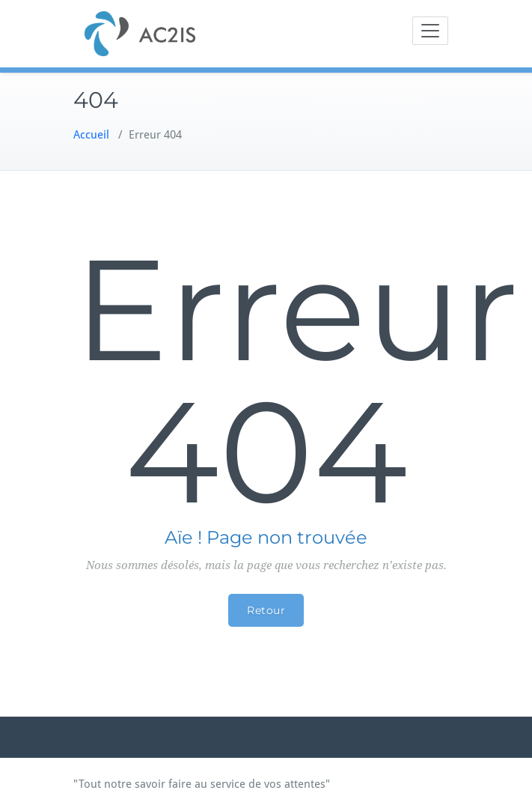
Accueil (91, 135)
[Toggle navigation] (430, 31)
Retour (266, 610)
